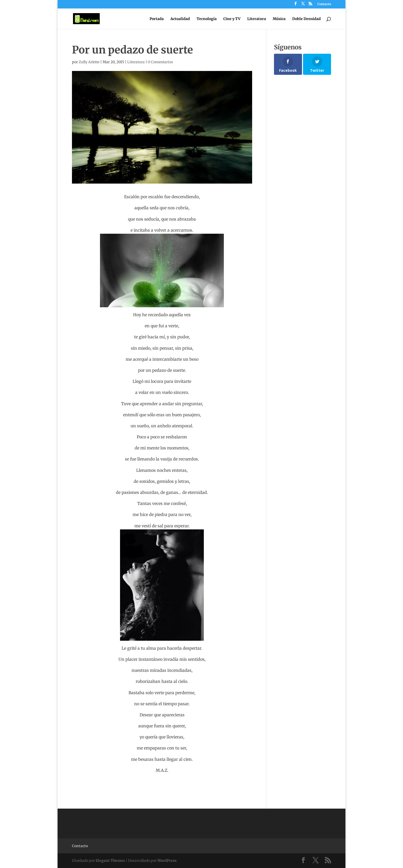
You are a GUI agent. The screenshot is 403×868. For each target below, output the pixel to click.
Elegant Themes (110, 861)
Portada (157, 19)
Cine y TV (232, 19)
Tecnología (207, 19)
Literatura (257, 19)
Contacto (324, 4)
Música (279, 19)
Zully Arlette (89, 62)
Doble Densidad (306, 19)
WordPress (167, 861)
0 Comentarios (160, 62)
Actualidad (180, 19)
